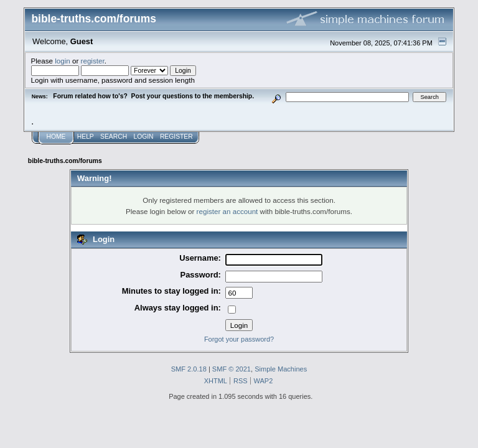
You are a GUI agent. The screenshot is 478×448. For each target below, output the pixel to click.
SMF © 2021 (232, 369)
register (93, 61)
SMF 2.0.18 (189, 369)
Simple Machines (281, 369)
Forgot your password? (239, 339)
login (63, 61)
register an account (227, 211)
